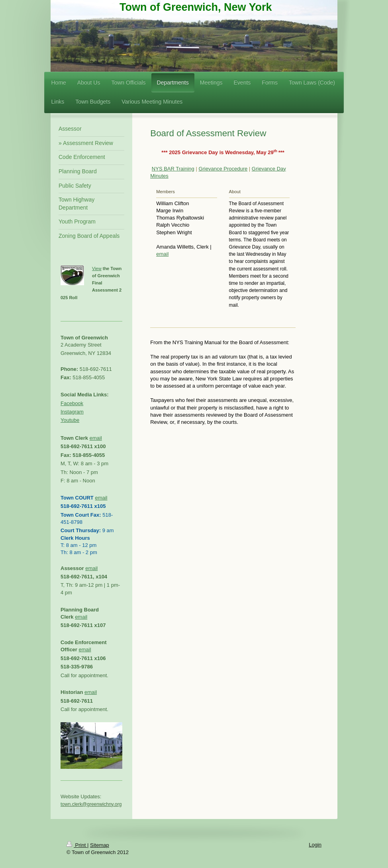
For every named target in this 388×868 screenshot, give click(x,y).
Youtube (70, 420)
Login (315, 845)
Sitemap (100, 845)
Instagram (72, 412)
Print (77, 845)
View (97, 268)
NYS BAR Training (173, 169)
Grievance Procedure (223, 169)
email (162, 254)
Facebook (72, 403)
